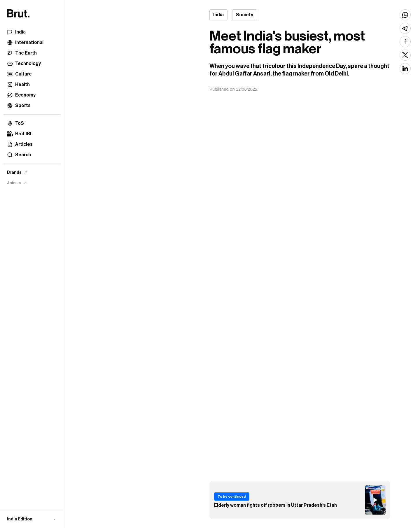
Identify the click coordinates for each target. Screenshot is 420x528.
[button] (32, 519)
